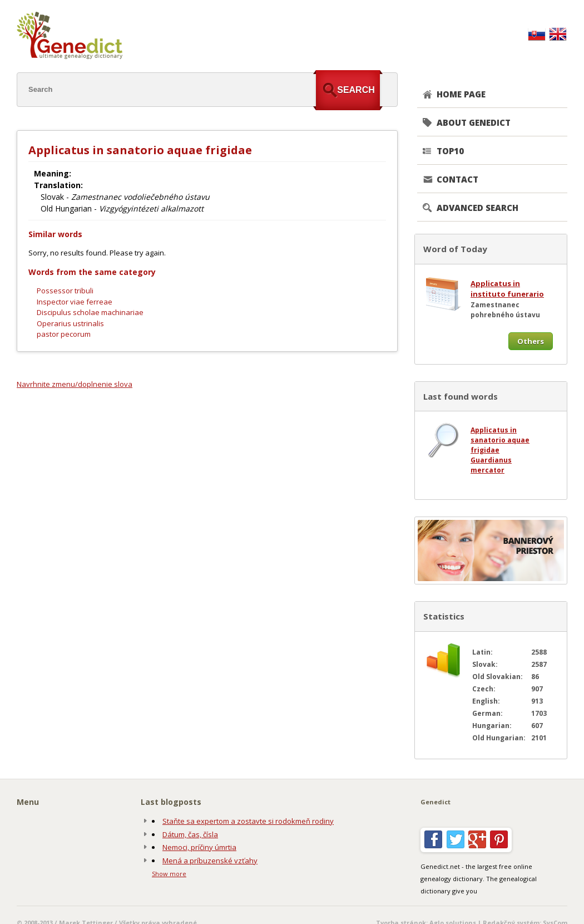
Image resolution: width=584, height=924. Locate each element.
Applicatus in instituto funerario (507, 289)
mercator (488, 470)
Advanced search (477, 208)
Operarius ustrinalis (70, 323)
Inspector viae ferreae (75, 302)
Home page (461, 94)
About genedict (474, 122)
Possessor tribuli (65, 291)
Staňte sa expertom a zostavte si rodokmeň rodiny (248, 821)
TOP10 (450, 151)
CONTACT (457, 179)
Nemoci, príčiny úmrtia (199, 847)
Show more (169, 874)
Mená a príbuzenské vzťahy (210, 861)
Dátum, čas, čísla (190, 834)
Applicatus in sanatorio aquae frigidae (500, 440)
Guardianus (491, 460)
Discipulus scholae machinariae (90, 312)
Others (531, 341)
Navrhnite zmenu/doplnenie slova (75, 384)
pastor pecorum (64, 334)
